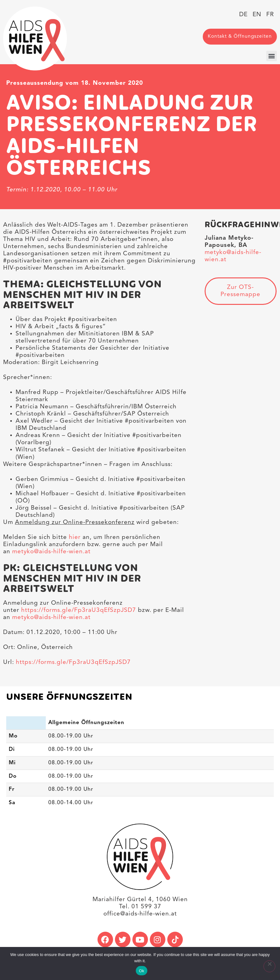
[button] (272, 56)
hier (75, 537)
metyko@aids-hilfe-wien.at (51, 552)
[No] (269, 966)
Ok (142, 971)
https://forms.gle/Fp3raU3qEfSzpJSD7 (79, 610)
